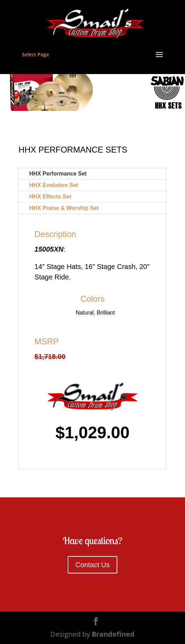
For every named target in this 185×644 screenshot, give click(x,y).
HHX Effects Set (50, 197)
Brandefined (113, 634)
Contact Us (92, 565)
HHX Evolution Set (53, 185)
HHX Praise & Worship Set (64, 208)
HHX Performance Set (58, 174)
